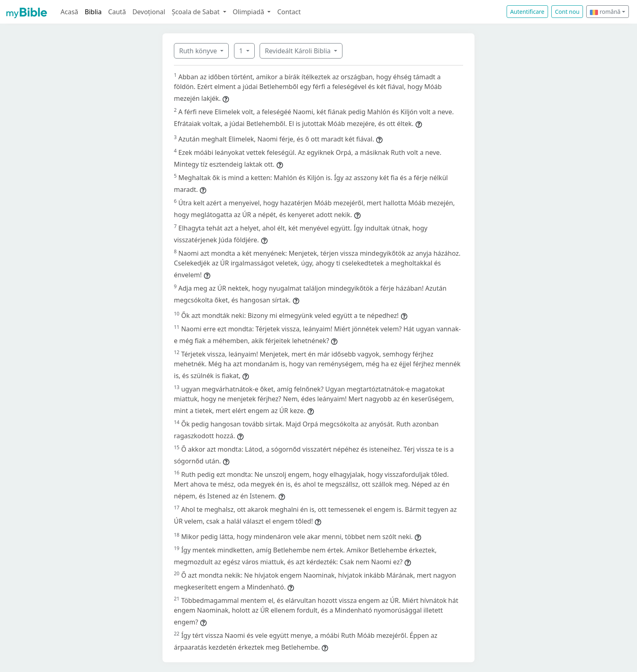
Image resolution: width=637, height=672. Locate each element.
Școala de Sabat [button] (197, 12)
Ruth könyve (199, 51)
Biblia (93, 12)
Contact (289, 12)
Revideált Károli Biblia (299, 51)
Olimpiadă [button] (249, 12)
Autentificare (527, 12)
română (605, 12)
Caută (117, 12)
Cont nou (567, 12)
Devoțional (149, 12)
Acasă (69, 12)
